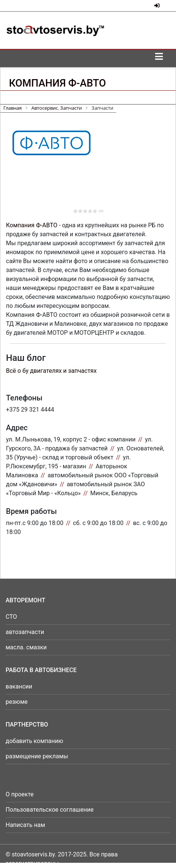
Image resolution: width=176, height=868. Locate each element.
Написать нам (25, 825)
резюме (17, 702)
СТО (11, 617)
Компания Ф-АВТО (32, 225)
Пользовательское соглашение (50, 810)
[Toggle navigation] (159, 59)
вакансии (19, 686)
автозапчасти (25, 632)
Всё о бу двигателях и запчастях (51, 371)
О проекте (20, 794)
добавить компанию (34, 741)
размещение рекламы (37, 756)
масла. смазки (26, 647)
